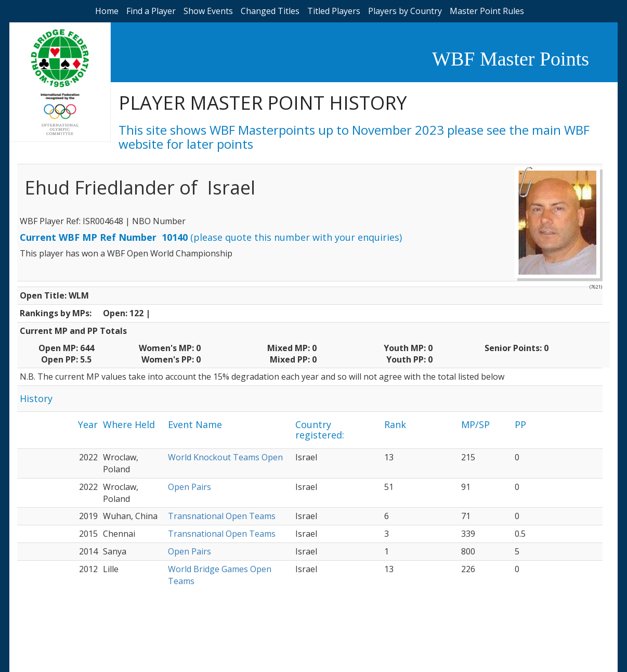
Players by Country (405, 11)
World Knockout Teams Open (225, 457)
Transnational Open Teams (222, 516)
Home (107, 11)
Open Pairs (190, 487)
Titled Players (334, 11)
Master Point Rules (487, 11)
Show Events (208, 11)
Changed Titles (270, 11)
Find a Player (151, 11)
